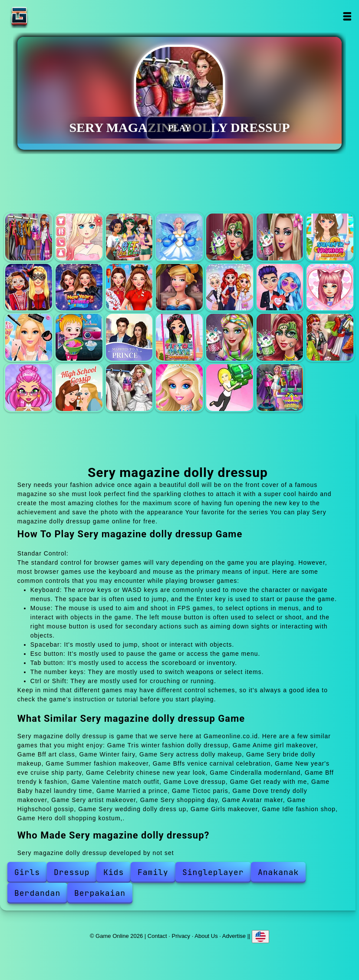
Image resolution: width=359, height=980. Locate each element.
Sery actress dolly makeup (230, 237)
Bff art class (129, 237)
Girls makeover (179, 388)
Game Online (46, 16)
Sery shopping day (330, 337)
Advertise (234, 936)
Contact (157, 936)
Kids (114, 872)
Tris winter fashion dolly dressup (29, 237)
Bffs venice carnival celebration (29, 287)
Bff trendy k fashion (230, 287)
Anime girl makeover (79, 237)
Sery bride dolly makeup (280, 237)
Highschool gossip (79, 388)
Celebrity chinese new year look (129, 287)
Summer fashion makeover (330, 237)
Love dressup (330, 287)
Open (347, 16)
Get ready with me (29, 337)
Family (153, 872)
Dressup (72, 872)
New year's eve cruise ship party (79, 287)
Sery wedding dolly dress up (129, 388)
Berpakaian (100, 893)
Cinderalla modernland (179, 287)
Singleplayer (213, 872)
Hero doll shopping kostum (280, 388)
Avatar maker (29, 388)
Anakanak (278, 872)
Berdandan (37, 893)
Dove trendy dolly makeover (230, 337)
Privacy (181, 936)
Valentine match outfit (280, 287)
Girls (27, 872)
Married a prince (129, 337)
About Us (206, 936)
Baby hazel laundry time (79, 337)
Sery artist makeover (280, 337)
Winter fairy (179, 237)
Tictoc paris (179, 337)
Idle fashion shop (230, 388)
